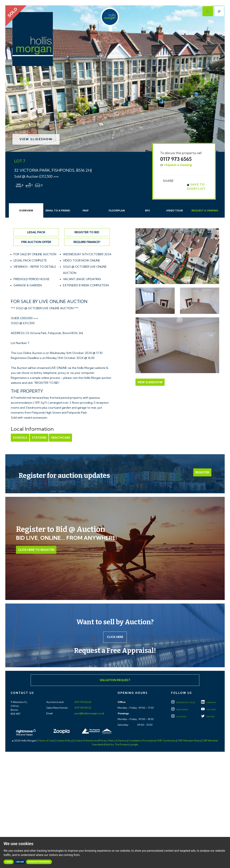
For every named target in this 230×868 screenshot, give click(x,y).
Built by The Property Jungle (122, 745)
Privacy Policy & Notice (113, 741)
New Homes (180, 710)
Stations (39, 438)
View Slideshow (36, 139)
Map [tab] (86, 211)
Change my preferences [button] (39, 862)
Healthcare (60, 438)
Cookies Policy (64, 741)
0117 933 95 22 (83, 708)
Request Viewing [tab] (205, 211)
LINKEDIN (208, 703)
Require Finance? (87, 242)
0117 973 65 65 (83, 702)
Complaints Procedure (142, 741)
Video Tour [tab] (174, 211)
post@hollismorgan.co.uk (89, 714)
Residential (183, 703)
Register (202, 472)
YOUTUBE (208, 710)
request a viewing (178, 165)
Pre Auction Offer (36, 242)
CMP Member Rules (189, 741)
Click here (115, 637)
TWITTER (208, 717)
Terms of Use (46, 741)
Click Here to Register (36, 550)
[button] (22, 79)
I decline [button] (20, 862)
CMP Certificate (166, 741)
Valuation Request (115, 680)
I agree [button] (9, 862)
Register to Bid (87, 232)
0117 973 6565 (176, 159)
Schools (20, 438)
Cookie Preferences (86, 741)
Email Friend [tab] (58, 211)
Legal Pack (36, 232)
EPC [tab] (148, 211)
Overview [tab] (26, 211)
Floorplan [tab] (117, 211)
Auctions (179, 717)
